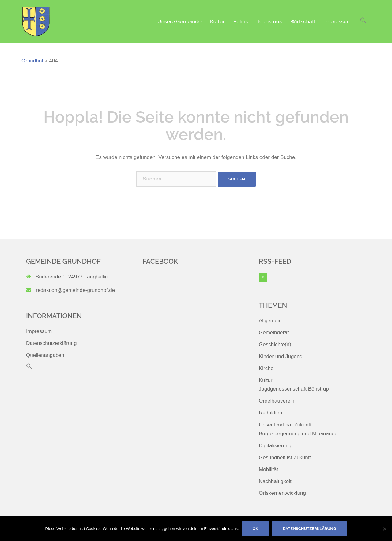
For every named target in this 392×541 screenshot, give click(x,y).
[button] (363, 22)
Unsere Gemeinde (179, 21)
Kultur (217, 21)
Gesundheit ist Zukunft (285, 458)
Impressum (338, 21)
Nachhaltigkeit (275, 481)
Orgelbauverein (277, 401)
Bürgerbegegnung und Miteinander (299, 434)
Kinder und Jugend (281, 356)
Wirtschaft (303, 21)
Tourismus (269, 21)
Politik (241, 21)
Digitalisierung (275, 446)
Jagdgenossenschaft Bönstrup (294, 389)
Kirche (266, 368)
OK (256, 529)
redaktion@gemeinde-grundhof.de (75, 290)
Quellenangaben (45, 355)
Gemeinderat (274, 333)
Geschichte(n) (275, 344)
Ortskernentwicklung (282, 493)
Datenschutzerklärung (51, 343)
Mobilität (268, 469)
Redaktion (271, 413)
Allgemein (270, 321)
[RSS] (263, 277)
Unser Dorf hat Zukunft (285, 425)
